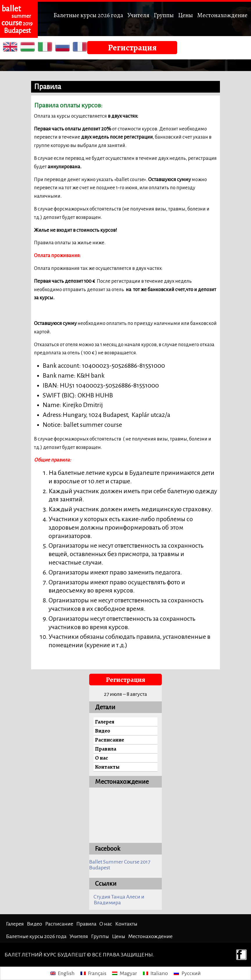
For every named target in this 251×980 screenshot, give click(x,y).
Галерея (105, 722)
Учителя (138, 15)
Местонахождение (222, 15)
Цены (185, 15)
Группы (164, 15)
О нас (102, 758)
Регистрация (132, 47)
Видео (103, 731)
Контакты (107, 767)
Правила (106, 749)
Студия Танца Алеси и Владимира (119, 900)
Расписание (110, 740)
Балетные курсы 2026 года (88, 15)
